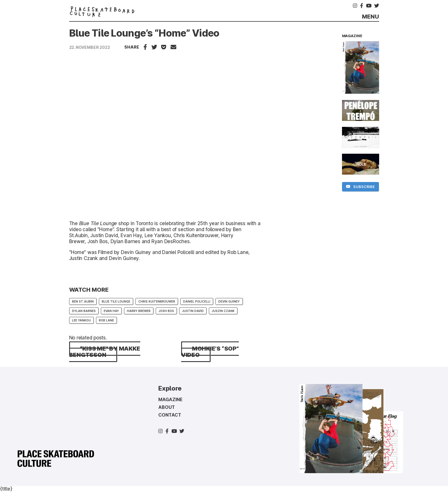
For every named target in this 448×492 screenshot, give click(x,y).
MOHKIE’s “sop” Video (210, 352)
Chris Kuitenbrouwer (157, 301)
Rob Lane (106, 320)
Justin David (193, 311)
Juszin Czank (223, 311)
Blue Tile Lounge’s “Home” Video (144, 33)
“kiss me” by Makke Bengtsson (105, 352)
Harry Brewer (139, 311)
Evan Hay (111, 311)
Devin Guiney (229, 301)
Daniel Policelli (197, 301)
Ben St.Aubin (83, 301)
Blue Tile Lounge (98, 223)
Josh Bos (166, 311)
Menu (370, 17)
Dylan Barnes (84, 311)
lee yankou (81, 320)
